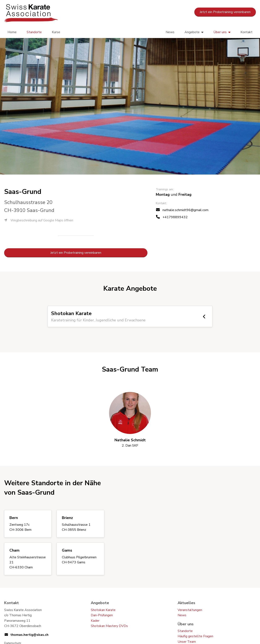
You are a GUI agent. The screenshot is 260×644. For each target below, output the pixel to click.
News (170, 32)
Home (12, 32)
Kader (95, 621)
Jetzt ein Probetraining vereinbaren (225, 12)
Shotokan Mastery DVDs (109, 626)
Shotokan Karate (103, 610)
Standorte (34, 32)
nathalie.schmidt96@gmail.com (185, 210)
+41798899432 (175, 217)
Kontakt (246, 32)
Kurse (56, 32)
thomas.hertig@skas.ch (29, 635)
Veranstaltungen (190, 610)
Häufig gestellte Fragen (195, 636)
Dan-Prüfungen (102, 615)
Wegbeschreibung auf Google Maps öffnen (39, 220)
